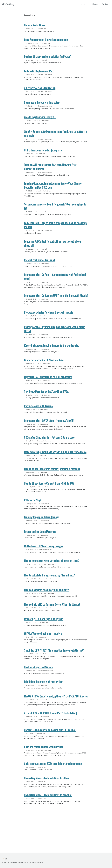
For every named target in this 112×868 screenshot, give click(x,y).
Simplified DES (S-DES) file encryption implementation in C (54, 679)
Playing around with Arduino (38, 422)
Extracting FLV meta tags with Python (44, 646)
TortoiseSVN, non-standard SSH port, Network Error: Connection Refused (50, 175)
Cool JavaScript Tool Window (39, 696)
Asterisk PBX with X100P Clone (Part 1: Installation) (50, 744)
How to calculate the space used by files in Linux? (49, 601)
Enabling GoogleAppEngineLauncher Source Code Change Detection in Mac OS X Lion (53, 194)
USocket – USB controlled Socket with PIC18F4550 (50, 762)
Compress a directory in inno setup (42, 106)
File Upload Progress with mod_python (44, 711)
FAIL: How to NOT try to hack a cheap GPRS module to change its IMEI (55, 235)
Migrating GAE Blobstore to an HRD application (48, 392)
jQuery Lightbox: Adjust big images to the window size (52, 360)
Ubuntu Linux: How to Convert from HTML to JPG (49, 505)
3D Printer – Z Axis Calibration (40, 91)
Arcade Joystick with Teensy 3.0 (40, 121)
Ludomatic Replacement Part (39, 73)
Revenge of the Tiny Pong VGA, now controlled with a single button (55, 342)
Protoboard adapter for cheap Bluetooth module (49, 325)
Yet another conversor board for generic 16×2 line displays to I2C (55, 216)
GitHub (105, 4)
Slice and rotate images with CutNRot (43, 779)
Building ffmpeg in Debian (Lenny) (41, 540)
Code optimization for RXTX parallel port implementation (53, 797)
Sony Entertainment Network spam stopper (46, 41)
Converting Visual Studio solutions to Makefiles (48, 829)
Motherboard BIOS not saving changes (43, 571)
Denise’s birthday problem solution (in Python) (48, 58)
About (84, 4)
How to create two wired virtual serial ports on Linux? (52, 586)
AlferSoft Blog (8, 4)
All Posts (94, 4)
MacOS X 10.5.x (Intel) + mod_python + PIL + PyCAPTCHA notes (56, 727)
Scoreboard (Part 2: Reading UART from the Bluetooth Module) (56, 308)
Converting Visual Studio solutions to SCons (47, 812)
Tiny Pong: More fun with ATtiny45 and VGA (46, 407)
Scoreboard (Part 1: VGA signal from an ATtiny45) (49, 438)
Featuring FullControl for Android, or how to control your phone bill (53, 254)
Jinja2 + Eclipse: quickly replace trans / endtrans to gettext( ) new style (55, 138)
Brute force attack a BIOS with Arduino (44, 375)
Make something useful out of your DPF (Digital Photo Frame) (56, 473)
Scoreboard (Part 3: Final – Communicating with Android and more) (55, 288)
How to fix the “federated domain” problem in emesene (52, 490)
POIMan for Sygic (33, 523)
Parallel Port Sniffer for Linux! (39, 271)
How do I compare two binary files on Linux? (46, 616)
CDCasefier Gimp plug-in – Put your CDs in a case (49, 455)
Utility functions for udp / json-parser (43, 158)
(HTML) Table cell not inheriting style (43, 661)
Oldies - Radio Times (35, 25)
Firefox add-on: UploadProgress (40, 556)
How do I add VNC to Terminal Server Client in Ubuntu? (52, 631)
